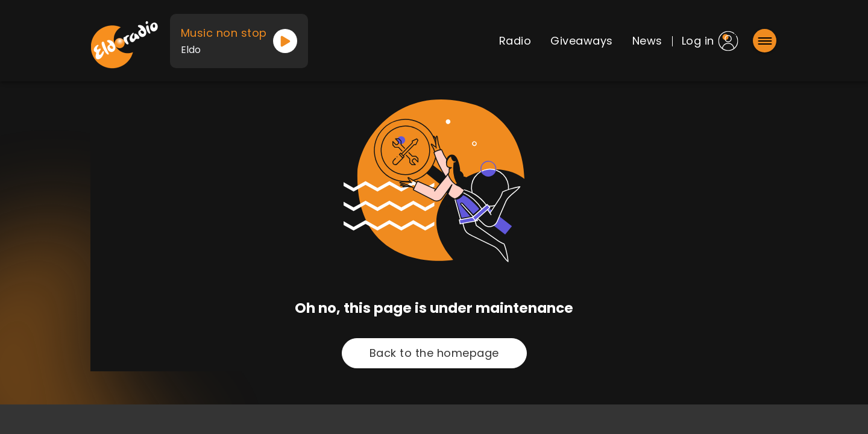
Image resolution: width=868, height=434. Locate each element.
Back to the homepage (434, 353)
